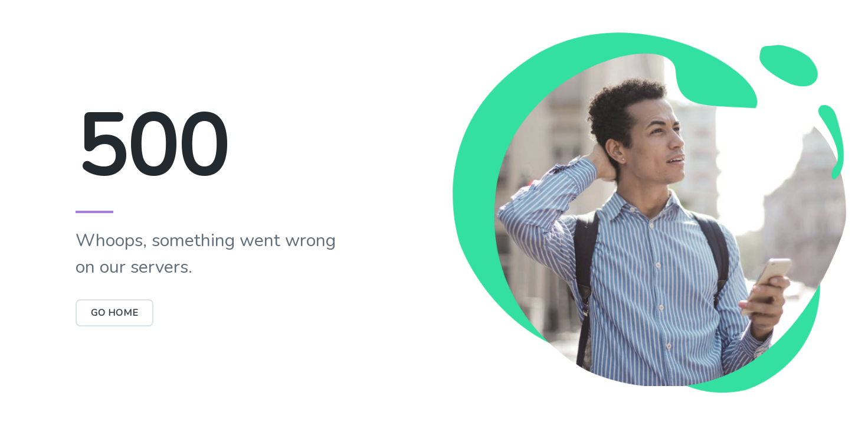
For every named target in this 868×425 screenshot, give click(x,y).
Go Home (115, 313)
